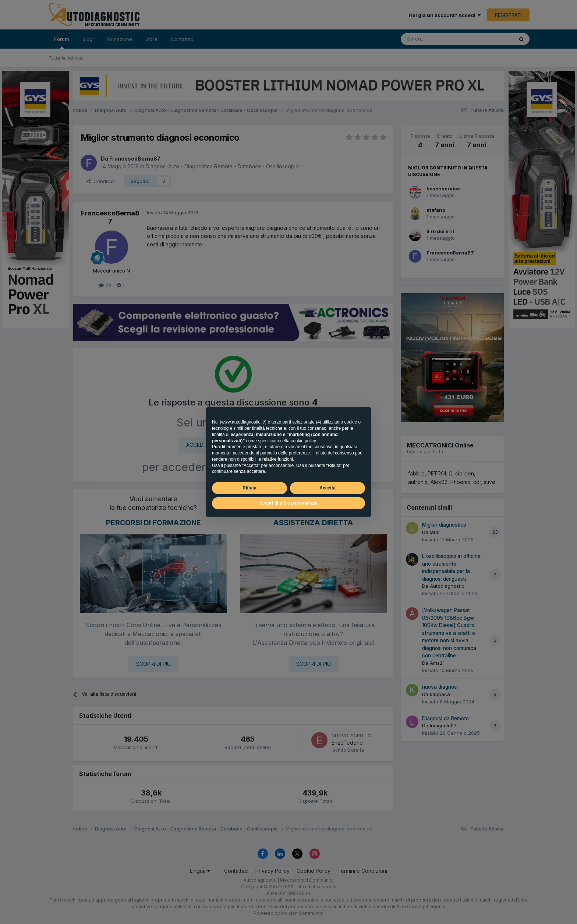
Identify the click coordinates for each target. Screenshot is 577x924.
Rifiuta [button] (249, 488)
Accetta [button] (327, 488)
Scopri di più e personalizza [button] (288, 503)
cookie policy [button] (303, 441)
